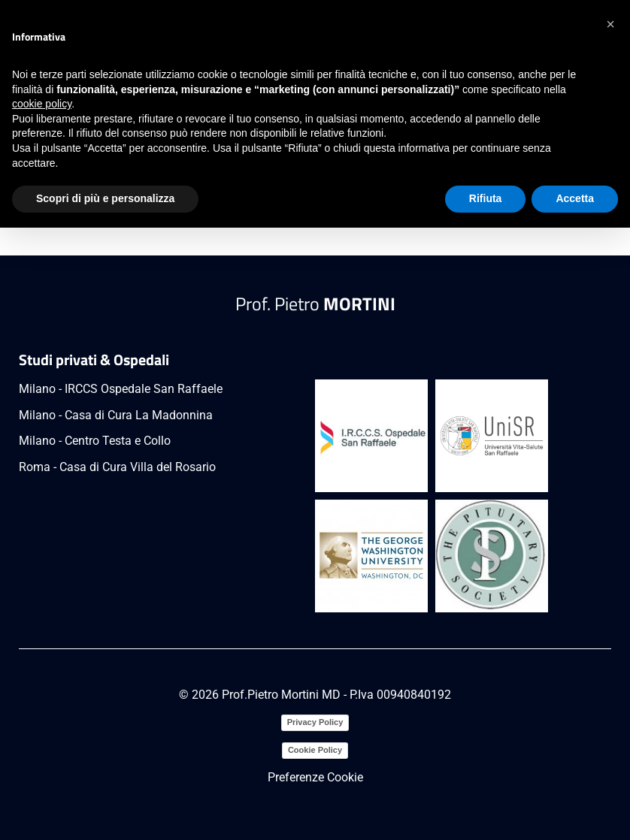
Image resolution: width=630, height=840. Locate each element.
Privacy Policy (315, 722)
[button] (610, 24)
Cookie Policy (315, 750)
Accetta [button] (575, 198)
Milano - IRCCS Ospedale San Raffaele (121, 389)
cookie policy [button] (42, 104)
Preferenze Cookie (315, 777)
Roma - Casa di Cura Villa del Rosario (117, 467)
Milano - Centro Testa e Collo (95, 441)
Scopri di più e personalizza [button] (105, 198)
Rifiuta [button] (486, 198)
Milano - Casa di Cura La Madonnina (116, 415)
